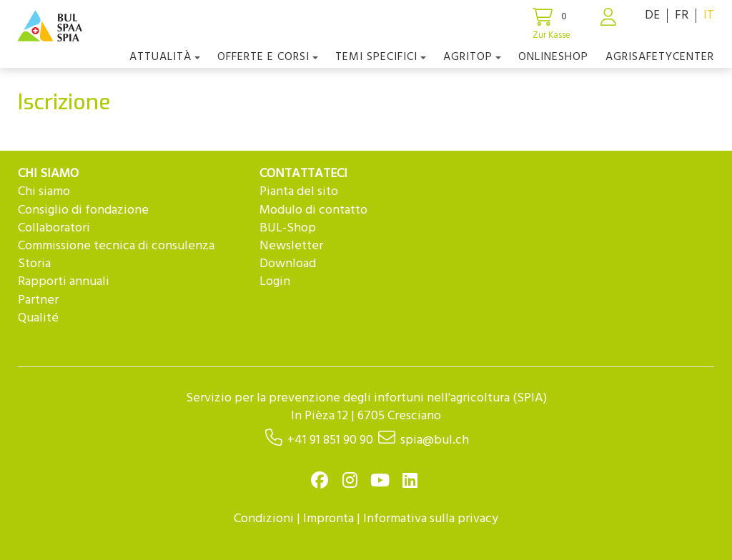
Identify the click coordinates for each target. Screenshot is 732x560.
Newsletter (291, 246)
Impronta (328, 519)
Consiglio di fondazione (83, 210)
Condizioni (264, 519)
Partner (38, 300)
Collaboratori (54, 228)
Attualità (165, 57)
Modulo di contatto (313, 210)
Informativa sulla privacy (431, 519)
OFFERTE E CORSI (268, 57)
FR (682, 15)
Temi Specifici (381, 57)
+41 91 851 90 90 (330, 440)
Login (275, 282)
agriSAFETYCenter (660, 57)
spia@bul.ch (435, 440)
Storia (34, 264)
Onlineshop (553, 57)
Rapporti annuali (64, 282)
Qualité (38, 318)
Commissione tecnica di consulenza (116, 246)
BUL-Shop (288, 228)
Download (288, 264)
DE (652, 15)
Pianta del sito (299, 192)
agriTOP (472, 57)
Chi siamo (44, 192)
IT (709, 15)
